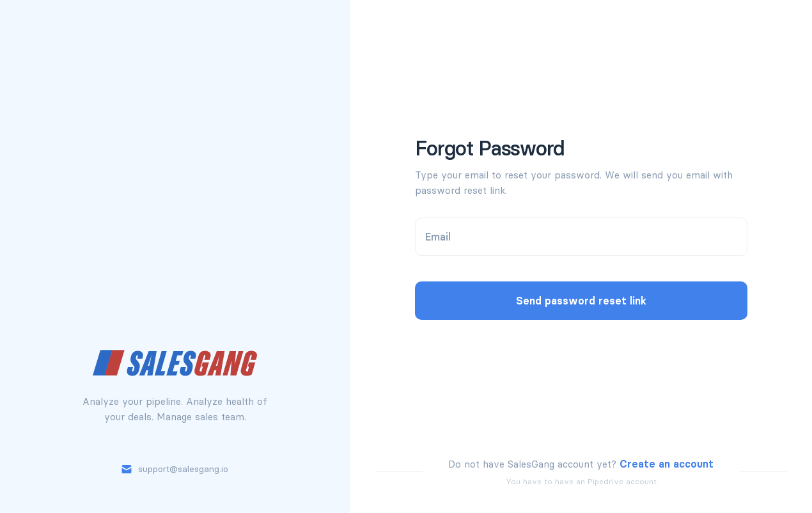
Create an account (667, 464)
